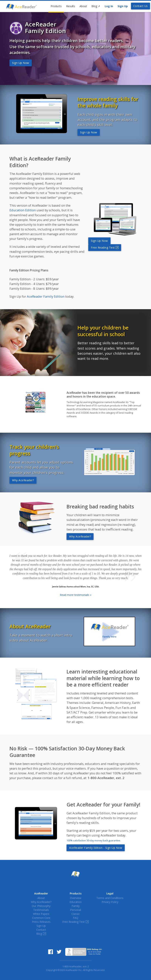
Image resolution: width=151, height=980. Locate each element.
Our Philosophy (41, 906)
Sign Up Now (21, 63)
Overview (76, 898)
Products (56, 6)
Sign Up (123, 6)
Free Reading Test (105, 248)
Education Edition (23, 210)
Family (76, 906)
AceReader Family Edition (46, 296)
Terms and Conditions (110, 898)
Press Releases (41, 922)
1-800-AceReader (72, 966)
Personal (75, 910)
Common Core (41, 918)
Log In (109, 6)
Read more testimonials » (76, 595)
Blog (96, 6)
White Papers (41, 914)
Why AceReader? (23, 480)
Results (71, 6)
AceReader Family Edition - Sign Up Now (96, 848)
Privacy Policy (110, 902)
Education (76, 902)
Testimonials (41, 910)
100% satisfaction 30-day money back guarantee (93, 841)
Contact (41, 930)
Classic (76, 914)
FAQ (76, 918)
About (83, 6)
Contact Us (141, 6)
